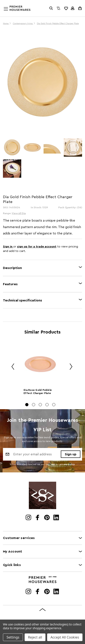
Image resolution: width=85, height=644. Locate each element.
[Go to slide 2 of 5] (34, 405)
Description (12, 268)
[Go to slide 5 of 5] (54, 405)
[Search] (51, 8)
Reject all (35, 637)
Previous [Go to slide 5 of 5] (11, 367)
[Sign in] (73, 8)
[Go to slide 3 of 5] (40, 405)
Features (10, 284)
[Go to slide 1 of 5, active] (27, 405)
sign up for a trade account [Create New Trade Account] (37, 247)
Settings (13, 637)
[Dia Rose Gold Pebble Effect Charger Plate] (40, 364)
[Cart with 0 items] (80, 8)
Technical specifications (23, 300)
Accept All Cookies (65, 637)
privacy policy (67, 464)
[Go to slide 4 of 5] (47, 405)
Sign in (8, 247)
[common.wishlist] (66, 8)
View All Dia (19, 213)
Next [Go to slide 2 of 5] (69, 367)
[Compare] (58, 8)
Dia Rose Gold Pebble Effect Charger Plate (38, 392)
